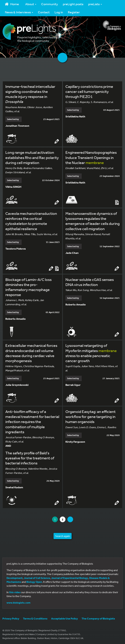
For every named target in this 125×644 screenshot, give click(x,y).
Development (15, 578)
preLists (95, 4)
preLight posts (73, 4)
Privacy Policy (11, 618)
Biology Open (34, 582)
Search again (63, 536)
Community (50, 4)
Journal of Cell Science (37, 578)
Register (74, 12)
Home (12, 4)
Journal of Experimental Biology (70, 578)
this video (15, 592)
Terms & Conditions (35, 618)
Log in (59, 12)
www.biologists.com (18, 603)
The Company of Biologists (98, 618)
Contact (44, 12)
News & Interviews (19, 12)
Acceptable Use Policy (64, 618)
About (31, 4)
